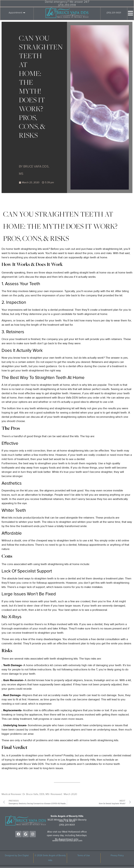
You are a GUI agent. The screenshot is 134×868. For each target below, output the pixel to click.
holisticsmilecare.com (70, 841)
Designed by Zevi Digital (17, 856)
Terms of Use (84, 856)
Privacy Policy (117, 856)
